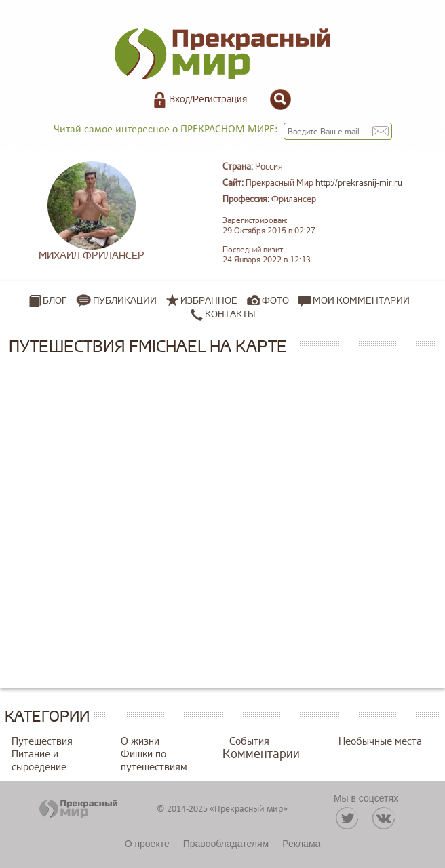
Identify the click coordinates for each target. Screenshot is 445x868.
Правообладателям (226, 844)
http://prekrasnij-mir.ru (359, 183)
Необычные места (380, 742)
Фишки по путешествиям (154, 761)
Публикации (125, 301)
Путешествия (42, 742)
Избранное (209, 301)
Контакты (223, 315)
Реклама (301, 844)
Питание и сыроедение (39, 761)
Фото (275, 301)
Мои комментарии (354, 301)
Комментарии (261, 754)
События (249, 742)
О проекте (147, 844)
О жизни (140, 742)
